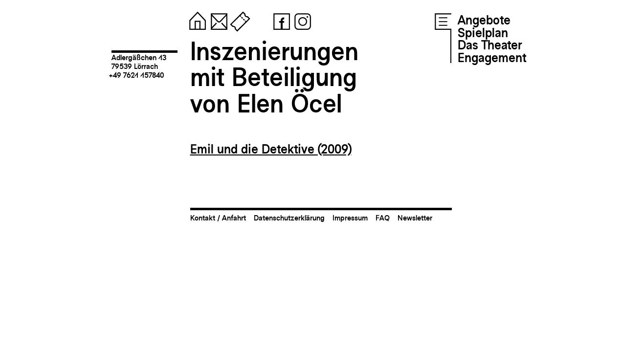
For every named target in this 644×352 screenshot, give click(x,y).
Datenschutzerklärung (289, 218)
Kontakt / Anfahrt (218, 218)
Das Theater (490, 45)
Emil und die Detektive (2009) (271, 149)
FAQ (383, 218)
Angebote (484, 20)
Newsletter (415, 218)
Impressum (350, 218)
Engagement (492, 58)
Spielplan (483, 33)
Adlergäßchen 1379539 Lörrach (139, 62)
